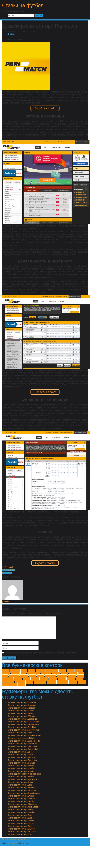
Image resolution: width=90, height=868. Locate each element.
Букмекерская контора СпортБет (22, 702)
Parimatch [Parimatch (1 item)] (14, 676)
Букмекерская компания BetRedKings (24, 774)
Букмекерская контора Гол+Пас (22, 727)
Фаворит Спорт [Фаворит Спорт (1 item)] (9, 685)
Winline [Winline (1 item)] (27, 679)
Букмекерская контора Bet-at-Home (23, 724)
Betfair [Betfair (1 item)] (70, 671)
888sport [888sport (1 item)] (40, 671)
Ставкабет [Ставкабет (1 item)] (63, 682)
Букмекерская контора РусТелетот (23, 779)
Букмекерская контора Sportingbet (23, 749)
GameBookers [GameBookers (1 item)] (34, 674)
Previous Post (9, 570)
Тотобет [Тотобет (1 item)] (82, 682)
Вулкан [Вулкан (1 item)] (62, 679)
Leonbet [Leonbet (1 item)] (56, 674)
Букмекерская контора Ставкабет (22, 705)
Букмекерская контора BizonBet (22, 790)
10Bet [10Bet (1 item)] (24, 671)
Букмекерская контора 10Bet (20, 834)
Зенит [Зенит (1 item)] (79, 679)
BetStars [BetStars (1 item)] (79, 671)
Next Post (7, 573)
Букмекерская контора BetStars (22, 788)
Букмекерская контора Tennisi (21, 711)
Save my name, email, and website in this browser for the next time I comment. (40, 653)
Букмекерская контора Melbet (21, 766)
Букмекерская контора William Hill (23, 744)
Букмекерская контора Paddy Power (24, 730)
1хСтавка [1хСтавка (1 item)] (15, 671)
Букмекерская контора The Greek (22, 746)
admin (11, 34)
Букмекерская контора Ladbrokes (22, 719)
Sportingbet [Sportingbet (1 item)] (50, 676)
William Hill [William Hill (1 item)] (7, 679)
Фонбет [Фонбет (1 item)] (22, 685)
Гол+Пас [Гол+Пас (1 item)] (71, 679)
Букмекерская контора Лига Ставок (23, 807)
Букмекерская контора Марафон (22, 804)
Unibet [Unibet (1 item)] (80, 676)
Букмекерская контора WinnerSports (24, 741)
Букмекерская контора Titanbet (21, 812)
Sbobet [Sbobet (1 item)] (40, 676)
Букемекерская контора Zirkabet (22, 738)
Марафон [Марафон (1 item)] (20, 682)
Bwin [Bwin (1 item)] (23, 674)
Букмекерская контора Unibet (21, 823)
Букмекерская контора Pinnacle (22, 757)
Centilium (13, 843)
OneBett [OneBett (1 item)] (73, 674)
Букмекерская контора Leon (20, 785)
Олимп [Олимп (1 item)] (29, 682)
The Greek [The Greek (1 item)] (62, 676)
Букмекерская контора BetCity (21, 801)
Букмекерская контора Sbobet (21, 752)
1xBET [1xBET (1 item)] (6, 671)
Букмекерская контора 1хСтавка (22, 832)
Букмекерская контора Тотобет (21, 708)
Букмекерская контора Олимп (21, 782)
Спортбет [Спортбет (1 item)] (52, 682)
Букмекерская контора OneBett (21, 763)
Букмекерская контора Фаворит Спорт (25, 735)
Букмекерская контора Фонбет (21, 768)
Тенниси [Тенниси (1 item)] (73, 682)
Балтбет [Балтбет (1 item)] (53, 679)
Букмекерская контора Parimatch (22, 760)
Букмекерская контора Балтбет (21, 829)
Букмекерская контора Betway (21, 713)
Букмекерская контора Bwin (20, 815)
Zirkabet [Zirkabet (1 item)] (44, 679)
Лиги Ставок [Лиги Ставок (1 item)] (8, 682)
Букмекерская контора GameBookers (24, 793)
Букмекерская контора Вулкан (21, 796)
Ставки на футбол (23, 5)
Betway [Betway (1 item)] (6, 674)
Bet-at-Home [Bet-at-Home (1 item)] (52, 671)
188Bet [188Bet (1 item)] (31, 671)
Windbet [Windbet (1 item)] (18, 679)
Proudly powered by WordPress (16, 839)
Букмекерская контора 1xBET (21, 810)
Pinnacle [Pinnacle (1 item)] (24, 676)
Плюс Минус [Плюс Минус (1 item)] (40, 682)
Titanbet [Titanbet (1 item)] (72, 676)
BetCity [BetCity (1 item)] (62, 671)
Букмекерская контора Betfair (21, 826)
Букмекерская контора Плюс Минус (23, 722)
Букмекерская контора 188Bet (21, 818)
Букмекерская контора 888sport (22, 716)
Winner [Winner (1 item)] (35, 679)
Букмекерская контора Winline (21, 821)
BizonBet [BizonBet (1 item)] (15, 674)
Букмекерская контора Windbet (21, 799)
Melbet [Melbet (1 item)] (65, 674)
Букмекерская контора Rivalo (20, 755)
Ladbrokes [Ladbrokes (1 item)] (46, 674)
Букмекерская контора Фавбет (21, 771)
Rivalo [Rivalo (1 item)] (32, 676)
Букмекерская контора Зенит (20, 733)
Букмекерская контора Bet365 (21, 777)
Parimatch (9, 567)
